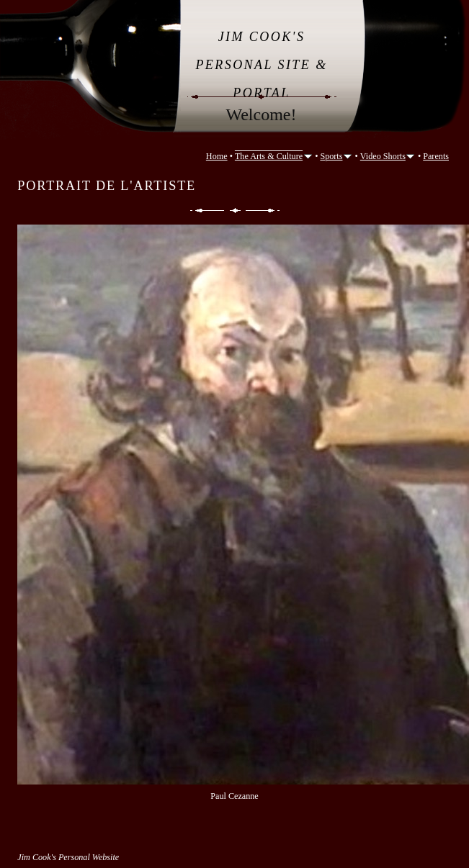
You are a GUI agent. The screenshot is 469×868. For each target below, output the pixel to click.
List (235, 211)
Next (264, 211)
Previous (206, 211)
